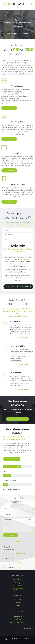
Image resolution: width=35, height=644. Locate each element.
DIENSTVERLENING (17, 612)
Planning (17, 153)
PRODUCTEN (18, 595)
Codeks (18, 605)
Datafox (18, 602)
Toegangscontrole (17, 184)
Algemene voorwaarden (17, 622)
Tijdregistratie (17, 86)
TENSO (23, 628)
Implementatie (17, 616)
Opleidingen (18, 619)
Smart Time (17, 599)
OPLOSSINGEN (17, 575)
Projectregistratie (17, 122)
